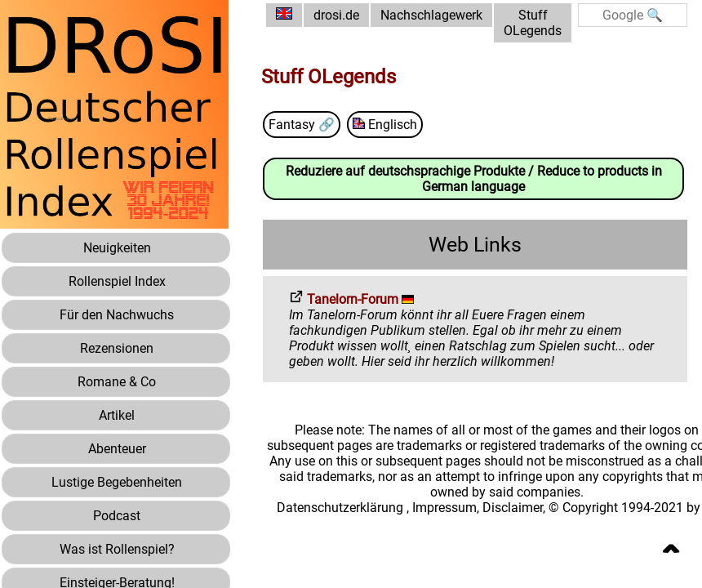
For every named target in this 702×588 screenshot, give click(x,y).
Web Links (475, 245)
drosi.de (336, 15)
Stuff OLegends (533, 23)
